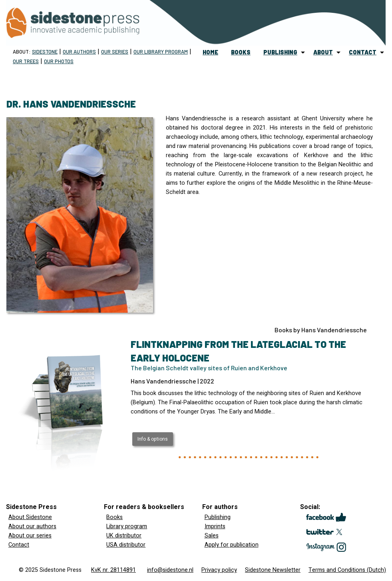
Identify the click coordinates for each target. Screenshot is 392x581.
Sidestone (45, 52)
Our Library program (161, 52)
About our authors (32, 526)
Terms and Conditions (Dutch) (347, 570)
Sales (212, 536)
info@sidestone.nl (170, 570)
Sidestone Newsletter (273, 570)
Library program (127, 526)
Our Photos (59, 61)
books (241, 52)
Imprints (215, 526)
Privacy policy (219, 570)
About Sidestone (30, 517)
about (323, 52)
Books (114, 517)
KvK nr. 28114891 (113, 570)
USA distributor (126, 545)
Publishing (218, 517)
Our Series (115, 52)
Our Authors (79, 52)
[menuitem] (210, 52)
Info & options (153, 439)
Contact (19, 545)
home (210, 52)
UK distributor (124, 536)
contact (363, 52)
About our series (30, 536)
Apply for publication (232, 545)
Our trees (26, 61)
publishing (280, 52)
